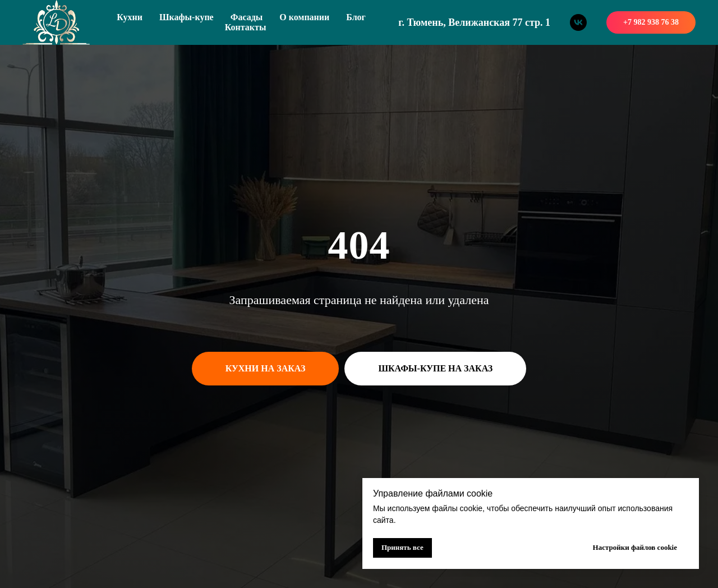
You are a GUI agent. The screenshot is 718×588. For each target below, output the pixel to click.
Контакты (246, 27)
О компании (304, 17)
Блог (356, 17)
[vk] (578, 22)
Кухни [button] (130, 17)
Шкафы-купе (187, 17)
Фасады (247, 17)
